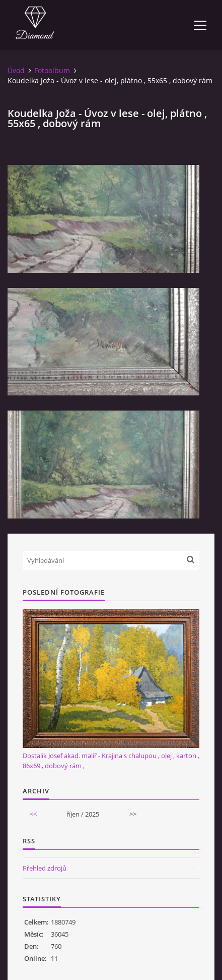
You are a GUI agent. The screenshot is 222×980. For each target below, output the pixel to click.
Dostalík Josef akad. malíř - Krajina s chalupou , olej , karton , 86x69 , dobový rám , (111, 761)
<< (33, 814)
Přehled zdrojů (45, 868)
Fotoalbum (52, 70)
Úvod (16, 70)
